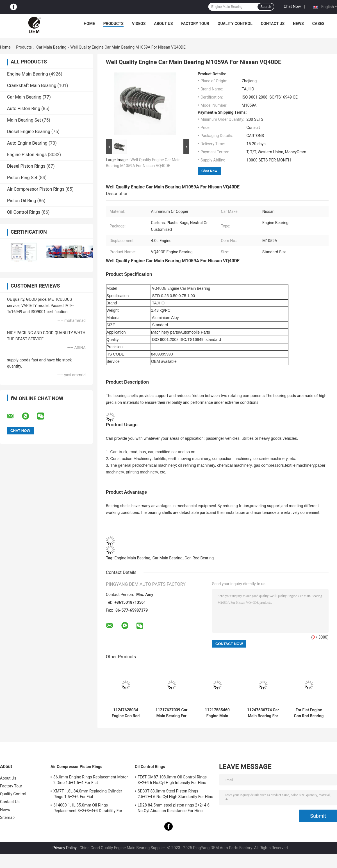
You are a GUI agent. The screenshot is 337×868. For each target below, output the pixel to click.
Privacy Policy (65, 848)
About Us (163, 24)
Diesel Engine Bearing (29, 132)
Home (89, 24)
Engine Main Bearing (28, 74)
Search (266, 7)
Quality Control (235, 24)
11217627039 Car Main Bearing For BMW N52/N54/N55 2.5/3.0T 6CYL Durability (172, 713)
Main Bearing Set (24, 120)
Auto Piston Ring (24, 109)
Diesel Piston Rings (26, 166)
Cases (318, 24)
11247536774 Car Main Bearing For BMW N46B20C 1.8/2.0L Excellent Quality (263, 713)
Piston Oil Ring (22, 201)
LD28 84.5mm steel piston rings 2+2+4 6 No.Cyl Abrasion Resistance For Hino (174, 808)
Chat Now (292, 6)
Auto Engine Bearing (27, 143)
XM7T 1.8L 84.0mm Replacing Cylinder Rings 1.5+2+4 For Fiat (88, 794)
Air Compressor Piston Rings (36, 189)
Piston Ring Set (22, 178)
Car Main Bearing (51, 47)
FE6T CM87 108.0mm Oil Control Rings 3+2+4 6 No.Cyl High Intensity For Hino (172, 780)
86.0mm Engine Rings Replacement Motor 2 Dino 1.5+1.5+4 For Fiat (91, 780)
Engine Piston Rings (27, 155)
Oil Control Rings (24, 212)
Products (113, 24)
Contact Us (273, 24)
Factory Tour (195, 24)
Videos (139, 24)
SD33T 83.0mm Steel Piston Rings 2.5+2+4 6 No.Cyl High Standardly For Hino (175, 794)
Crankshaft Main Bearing (32, 86)
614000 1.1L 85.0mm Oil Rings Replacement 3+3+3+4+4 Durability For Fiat (88, 809)
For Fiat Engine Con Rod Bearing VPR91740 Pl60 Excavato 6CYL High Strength (309, 713)
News (298, 24)
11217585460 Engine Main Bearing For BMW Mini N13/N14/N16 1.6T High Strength (217, 713)
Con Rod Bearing (199, 558)
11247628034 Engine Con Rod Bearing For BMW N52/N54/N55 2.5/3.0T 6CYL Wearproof (126, 713)
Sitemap (7, 817)
